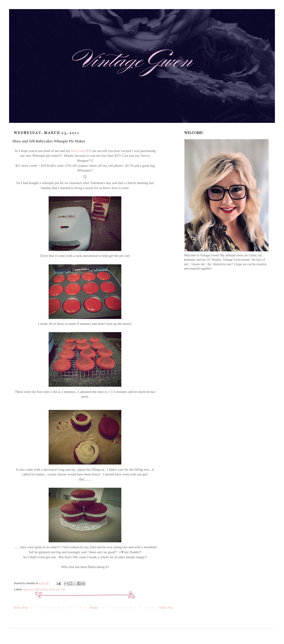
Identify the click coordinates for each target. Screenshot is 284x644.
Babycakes (79, 151)
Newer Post (21, 608)
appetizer (28, 589)
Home (94, 608)
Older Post (166, 608)
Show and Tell (57, 589)
